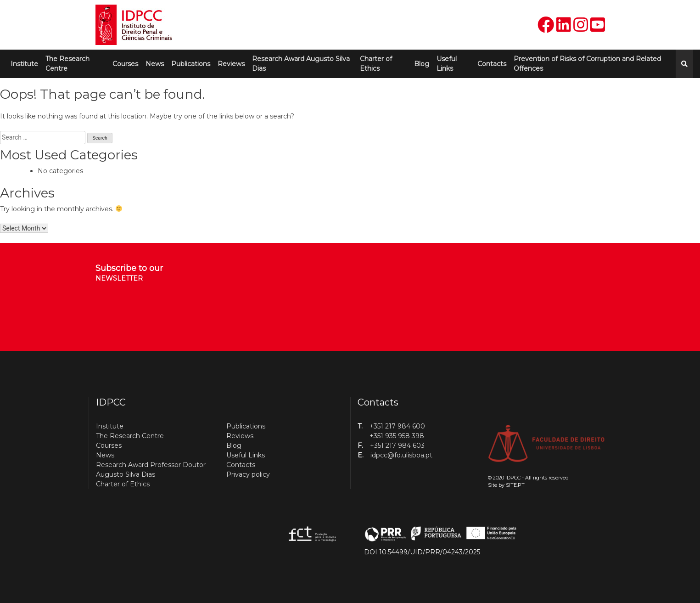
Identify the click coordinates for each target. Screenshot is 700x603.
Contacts (492, 64)
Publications (191, 64)
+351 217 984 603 (397, 445)
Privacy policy (248, 474)
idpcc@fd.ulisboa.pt (401, 455)
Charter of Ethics (376, 64)
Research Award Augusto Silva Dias (301, 64)
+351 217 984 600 (397, 426)
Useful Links (447, 64)
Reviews (231, 64)
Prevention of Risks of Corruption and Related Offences (587, 64)
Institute (24, 64)
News (155, 64)
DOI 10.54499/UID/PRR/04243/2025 (422, 552)
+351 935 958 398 (397, 436)
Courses (125, 64)
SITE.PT (515, 485)
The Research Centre (67, 64)
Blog (422, 64)
